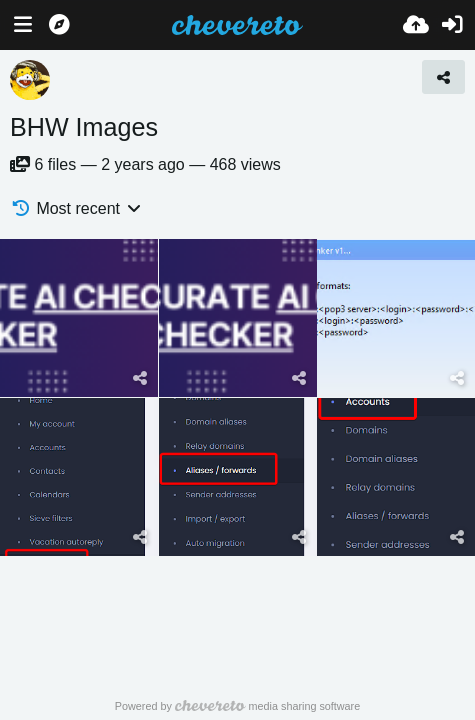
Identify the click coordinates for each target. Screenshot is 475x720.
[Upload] (416, 25)
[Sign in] (452, 25)
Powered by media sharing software (237, 706)
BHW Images (84, 127)
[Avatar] (30, 80)
